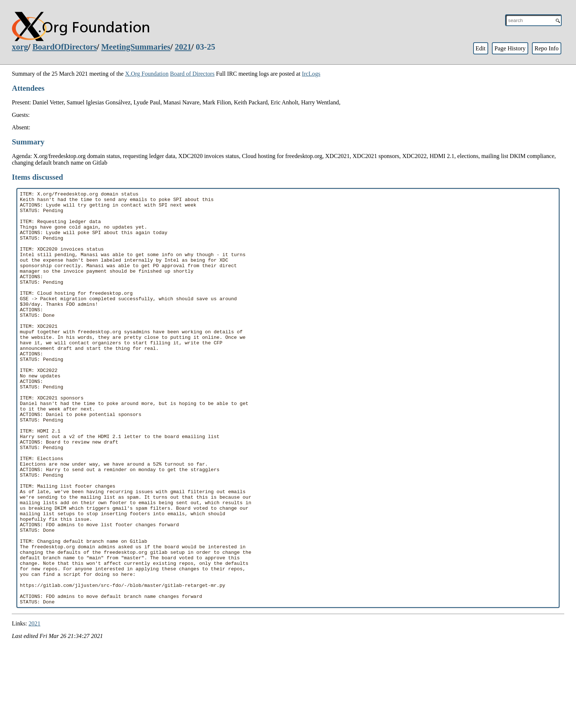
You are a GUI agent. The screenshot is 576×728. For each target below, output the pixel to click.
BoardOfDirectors (64, 47)
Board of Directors (192, 74)
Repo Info (547, 48)
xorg (20, 47)
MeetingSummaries (136, 47)
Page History (510, 48)
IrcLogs (311, 74)
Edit (480, 48)
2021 (183, 47)
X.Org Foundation (147, 74)
